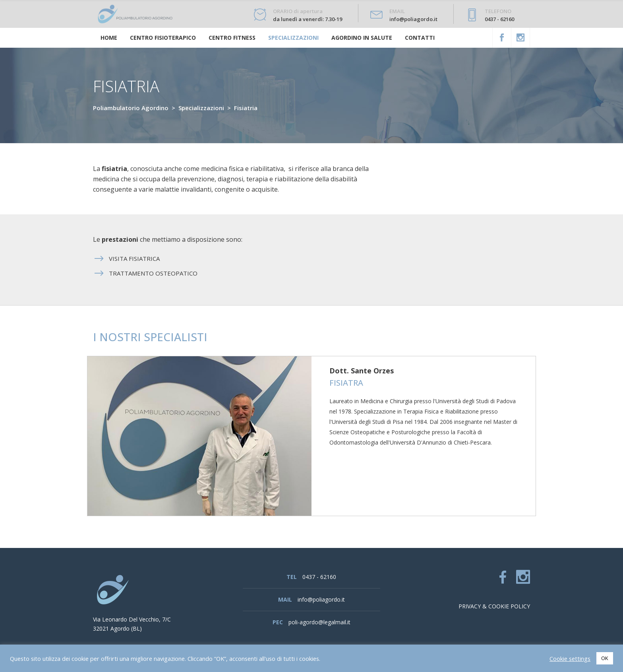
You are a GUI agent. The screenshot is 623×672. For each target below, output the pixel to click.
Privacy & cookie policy (494, 606)
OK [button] (605, 658)
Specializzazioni (201, 108)
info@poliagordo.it (321, 599)
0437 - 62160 (319, 577)
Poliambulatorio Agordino (131, 108)
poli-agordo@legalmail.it (319, 622)
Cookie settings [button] (570, 658)
